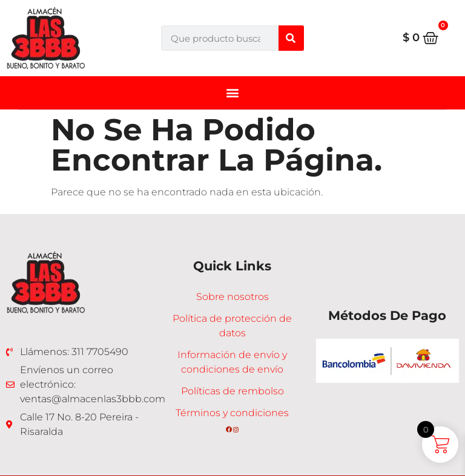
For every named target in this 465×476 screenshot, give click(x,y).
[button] (233, 92)
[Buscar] (291, 38)
